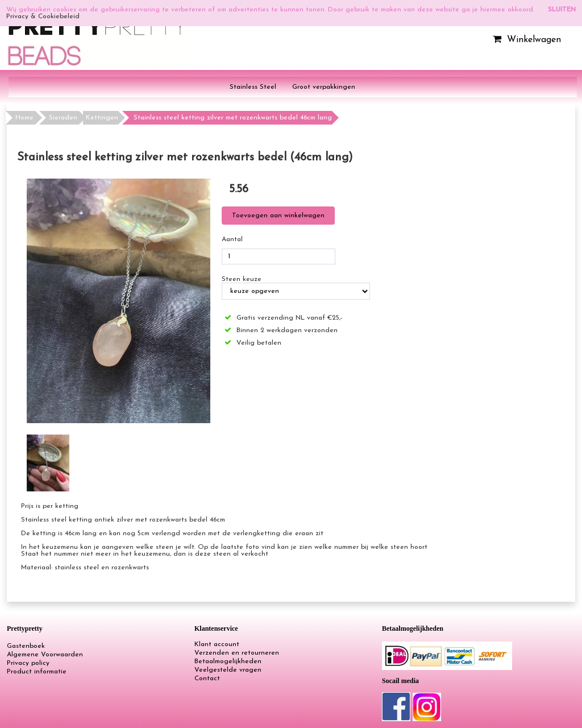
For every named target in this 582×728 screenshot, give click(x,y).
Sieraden (63, 118)
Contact (207, 679)
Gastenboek (26, 646)
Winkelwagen (525, 40)
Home (24, 118)
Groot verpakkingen (324, 87)
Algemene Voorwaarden (45, 655)
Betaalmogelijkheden (228, 661)
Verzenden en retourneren (237, 653)
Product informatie (37, 672)
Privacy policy (28, 663)
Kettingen (102, 118)
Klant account (217, 644)
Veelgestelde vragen (228, 670)
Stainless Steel (253, 87)
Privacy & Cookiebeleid (43, 16)
